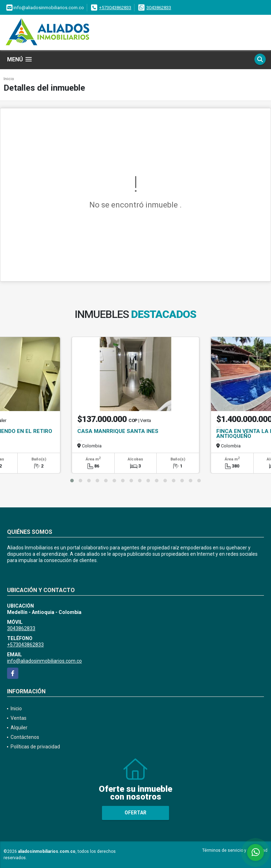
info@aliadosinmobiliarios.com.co (44, 661)
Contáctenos (25, 737)
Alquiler (19, 728)
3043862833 (159, 8)
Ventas (19, 718)
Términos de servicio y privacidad (235, 850)
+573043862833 (115, 8)
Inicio (9, 79)
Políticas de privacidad (35, 747)
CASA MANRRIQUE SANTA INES (118, 431)
